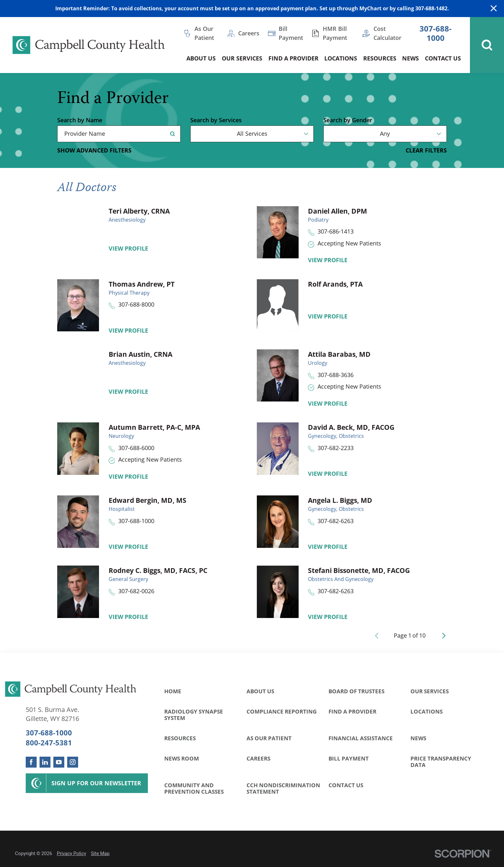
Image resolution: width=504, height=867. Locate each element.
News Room (182, 758)
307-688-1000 (436, 33)
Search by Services (216, 120)
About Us (260, 691)
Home (173, 691)
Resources (180, 738)
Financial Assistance (361, 738)
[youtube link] (59, 762)
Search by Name (80, 120)
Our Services (430, 691)
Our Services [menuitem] (242, 58)
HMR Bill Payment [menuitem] (335, 33)
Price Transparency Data (441, 762)
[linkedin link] (45, 762)
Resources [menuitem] (380, 58)
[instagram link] (73, 762)
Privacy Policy (72, 853)
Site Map (100, 853)
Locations (427, 711)
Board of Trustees (356, 691)
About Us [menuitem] (201, 58)
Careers (258, 758)
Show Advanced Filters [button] (94, 150)
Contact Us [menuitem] (443, 58)
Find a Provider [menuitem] (293, 58)
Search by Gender (348, 120)
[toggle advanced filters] (94, 151)
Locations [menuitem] (341, 58)
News (418, 738)
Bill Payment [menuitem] (291, 33)
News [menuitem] (410, 58)
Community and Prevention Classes (194, 788)
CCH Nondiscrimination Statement (283, 788)
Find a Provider (352, 711)
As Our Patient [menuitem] (204, 33)
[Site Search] (487, 45)
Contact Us (346, 785)
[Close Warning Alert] (494, 9)
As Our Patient (269, 738)
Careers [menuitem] (249, 33)
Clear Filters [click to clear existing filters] (426, 151)
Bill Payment (349, 758)
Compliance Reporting (282, 711)
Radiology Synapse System (194, 715)
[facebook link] (31, 762)
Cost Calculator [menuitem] (387, 33)
